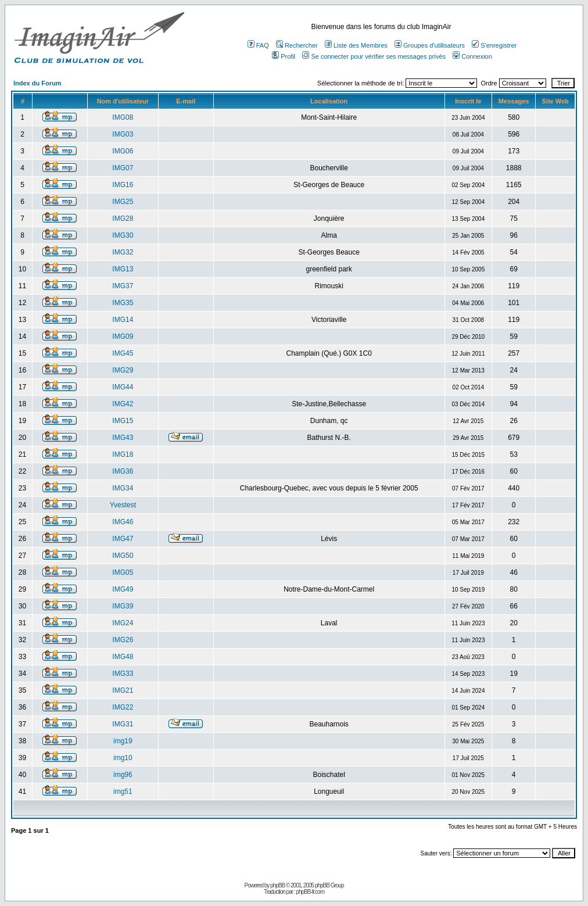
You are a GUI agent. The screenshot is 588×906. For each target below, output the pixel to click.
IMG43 (123, 438)
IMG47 (123, 539)
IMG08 (123, 117)
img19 (123, 741)
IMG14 (123, 320)
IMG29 (123, 370)
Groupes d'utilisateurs (430, 45)
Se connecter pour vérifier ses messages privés (374, 56)
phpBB (277, 885)
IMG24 (123, 623)
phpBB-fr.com (310, 892)
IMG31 (123, 724)
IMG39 (123, 606)
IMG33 (123, 674)
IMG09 (123, 336)
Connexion (472, 56)
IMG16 (123, 185)
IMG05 (123, 572)
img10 (123, 758)
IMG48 (123, 657)
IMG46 (123, 522)
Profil (284, 56)
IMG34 (123, 488)
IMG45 (123, 353)
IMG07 (123, 168)
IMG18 (123, 454)
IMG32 (123, 252)
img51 (123, 792)
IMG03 (123, 134)
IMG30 (123, 235)
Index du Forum (37, 83)
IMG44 (123, 387)
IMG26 (123, 640)
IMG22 (123, 707)
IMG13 (123, 269)
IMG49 (123, 589)
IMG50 (123, 556)
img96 (123, 775)
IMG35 (123, 303)
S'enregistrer (494, 45)
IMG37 (123, 286)
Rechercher (297, 45)
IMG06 (123, 151)
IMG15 (123, 421)
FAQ (258, 45)
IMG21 (123, 690)
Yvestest (123, 505)
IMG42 (123, 404)
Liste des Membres (356, 45)
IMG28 (123, 219)
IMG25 (123, 202)
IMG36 (123, 471)
